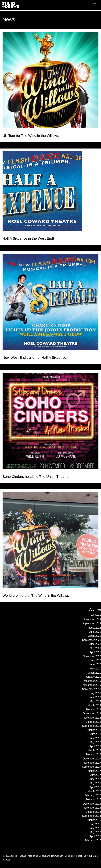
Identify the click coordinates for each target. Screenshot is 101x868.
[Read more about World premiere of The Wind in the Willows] (50, 540)
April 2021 (95, 652)
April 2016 (95, 836)
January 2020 (93, 677)
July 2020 (96, 660)
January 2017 (93, 800)
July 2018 (96, 734)
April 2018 (95, 746)
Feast (79, 856)
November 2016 (92, 808)
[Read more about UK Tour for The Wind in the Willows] (50, 80)
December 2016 (92, 804)
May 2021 (95, 648)
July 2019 (96, 693)
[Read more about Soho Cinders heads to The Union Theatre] (50, 421)
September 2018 (92, 726)
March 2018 (94, 750)
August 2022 (94, 628)
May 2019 (95, 701)
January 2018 (93, 754)
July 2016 (96, 824)
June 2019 (95, 697)
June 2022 (95, 632)
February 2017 (93, 795)
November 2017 (92, 763)
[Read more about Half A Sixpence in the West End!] (50, 191)
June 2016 (95, 828)
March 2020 (94, 673)
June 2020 (95, 664)
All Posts (96, 615)
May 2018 (95, 742)
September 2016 (92, 816)
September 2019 (92, 689)
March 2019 (94, 705)
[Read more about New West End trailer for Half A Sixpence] (50, 302)
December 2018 (92, 714)
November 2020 (92, 656)
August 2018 (94, 730)
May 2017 (95, 783)
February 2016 (93, 840)
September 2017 (92, 767)
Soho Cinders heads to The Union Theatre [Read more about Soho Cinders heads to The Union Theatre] (36, 477)
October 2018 (93, 722)
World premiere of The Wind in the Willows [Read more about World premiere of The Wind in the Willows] (36, 596)
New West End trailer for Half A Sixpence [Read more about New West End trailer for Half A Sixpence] (34, 358)
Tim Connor (57, 856)
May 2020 (95, 669)
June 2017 (95, 779)
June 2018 (95, 738)
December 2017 (92, 759)
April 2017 (95, 787)
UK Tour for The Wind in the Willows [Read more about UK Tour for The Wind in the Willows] (31, 136)
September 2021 (92, 640)
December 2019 (92, 681)
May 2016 (95, 832)
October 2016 (93, 812)
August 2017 (94, 771)
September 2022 (92, 624)
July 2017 (96, 775)
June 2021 (95, 644)
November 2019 (92, 685)
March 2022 (94, 636)
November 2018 (92, 718)
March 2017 (94, 791)
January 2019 (93, 710)
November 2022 (92, 620)
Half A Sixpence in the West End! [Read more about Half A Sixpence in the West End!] (28, 238)
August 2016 (94, 820)
